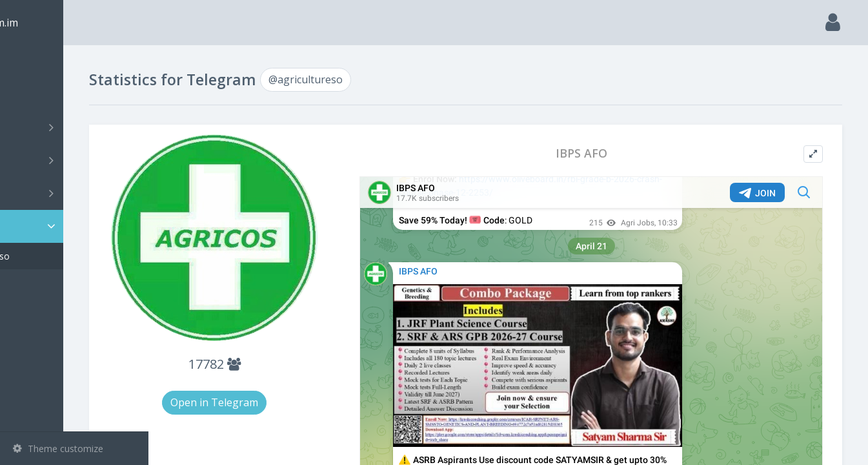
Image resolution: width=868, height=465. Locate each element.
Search (34, 95)
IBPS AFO (610, 153)
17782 (286, 361)
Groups (76, 160)
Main (31, 62)
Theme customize (58, 449)
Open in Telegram (286, 399)
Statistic (78, 226)
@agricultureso (64, 256)
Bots (76, 193)
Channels (76, 127)
